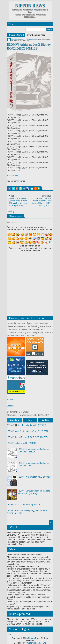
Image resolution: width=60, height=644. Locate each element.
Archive (46, 420)
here (20, 181)
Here (9, 634)
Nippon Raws (30, 6)
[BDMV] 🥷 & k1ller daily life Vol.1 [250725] (27, 425)
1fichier (10, 406)
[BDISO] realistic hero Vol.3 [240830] (24, 505)
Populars (14, 420)
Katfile (10, 400)
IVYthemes (31, 643)
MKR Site (42, 643)
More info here (13, 176)
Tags (30, 420)
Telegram (37, 10)
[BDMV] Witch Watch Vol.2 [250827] (34, 477)
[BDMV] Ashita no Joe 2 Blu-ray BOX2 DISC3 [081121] (29, 46)
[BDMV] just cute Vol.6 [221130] (22, 443)
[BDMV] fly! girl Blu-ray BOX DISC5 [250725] (27, 437)
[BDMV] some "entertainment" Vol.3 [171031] (27, 431)
